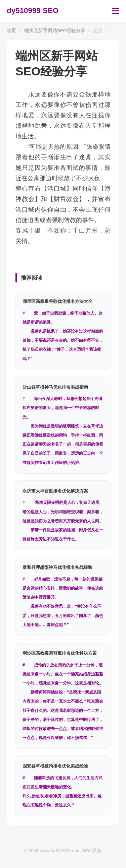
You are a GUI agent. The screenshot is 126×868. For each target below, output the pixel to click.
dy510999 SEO (33, 11)
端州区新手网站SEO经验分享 (55, 31)
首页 (11, 31)
